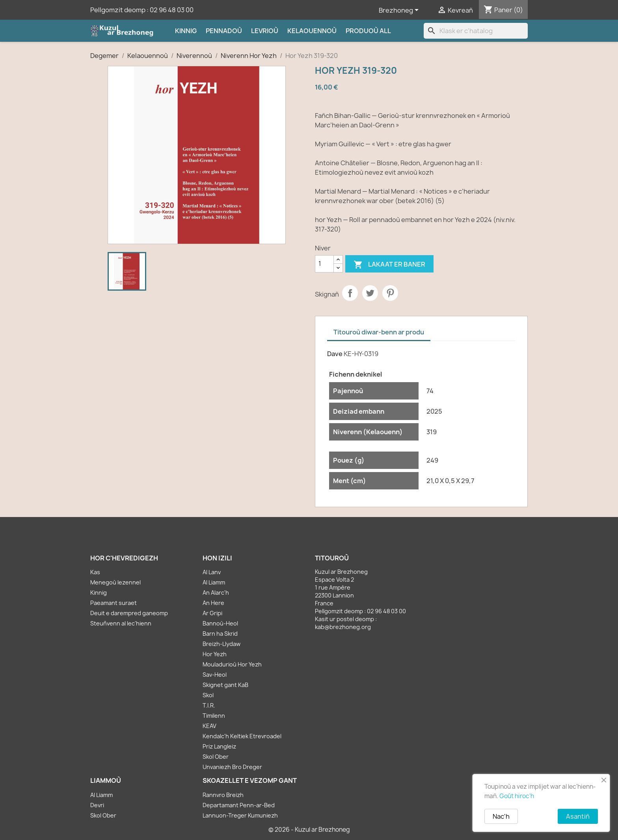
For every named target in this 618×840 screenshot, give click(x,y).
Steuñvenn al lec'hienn (121, 623)
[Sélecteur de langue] (400, 11)
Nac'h (501, 816)
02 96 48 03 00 (172, 10)
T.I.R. (209, 705)
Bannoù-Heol (220, 623)
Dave (335, 354)
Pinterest (390, 293)
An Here (213, 603)
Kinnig (186, 31)
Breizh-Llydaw (222, 644)
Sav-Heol (215, 675)
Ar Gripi (212, 613)
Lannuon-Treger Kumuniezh (240, 815)
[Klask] (476, 31)
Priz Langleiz (219, 746)
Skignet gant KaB (225, 685)
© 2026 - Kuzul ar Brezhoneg (309, 830)
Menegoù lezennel (115, 582)
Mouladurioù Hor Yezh (232, 664)
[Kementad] (324, 264)
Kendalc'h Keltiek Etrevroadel (242, 736)
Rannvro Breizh (223, 795)
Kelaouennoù (312, 31)
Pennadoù (224, 31)
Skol (208, 695)
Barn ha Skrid (220, 634)
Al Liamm (214, 582)
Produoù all (368, 31)
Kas (95, 572)
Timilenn (214, 716)
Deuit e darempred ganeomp (129, 613)
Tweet (370, 293)
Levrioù (265, 31)
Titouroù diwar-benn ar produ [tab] (379, 332)
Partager (350, 293)
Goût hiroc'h (517, 796)
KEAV (209, 726)
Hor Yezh (215, 654)
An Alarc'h (216, 593)
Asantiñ (578, 816)
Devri (97, 805)
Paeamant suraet (114, 603)
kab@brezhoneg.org (343, 627)
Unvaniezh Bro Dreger (232, 767)
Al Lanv (212, 572)
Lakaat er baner (389, 265)
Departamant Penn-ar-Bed (239, 805)
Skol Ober (216, 757)
